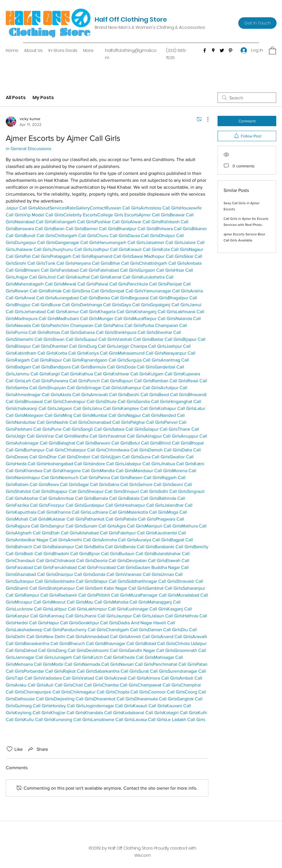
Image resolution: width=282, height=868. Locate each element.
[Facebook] (205, 50)
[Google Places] (213, 50)
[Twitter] (222, 50)
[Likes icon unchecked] (9, 749)
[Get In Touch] (257, 23)
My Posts (43, 98)
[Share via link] (38, 749)
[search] (247, 98)
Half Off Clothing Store (131, 19)
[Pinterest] (230, 50)
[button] (273, 50)
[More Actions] (205, 119)
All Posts (16, 98)
